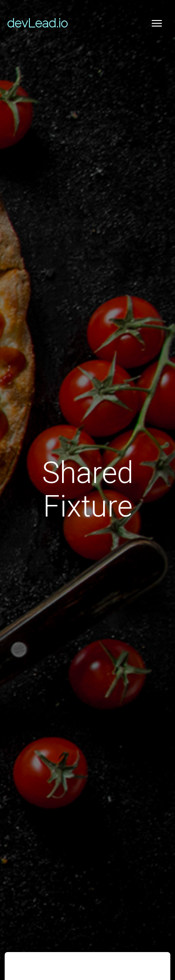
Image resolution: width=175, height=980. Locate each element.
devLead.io (37, 23)
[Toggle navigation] (157, 23)
